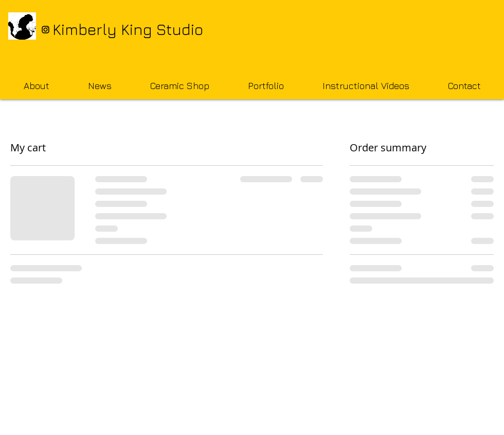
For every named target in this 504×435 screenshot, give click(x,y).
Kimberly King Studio (128, 29)
